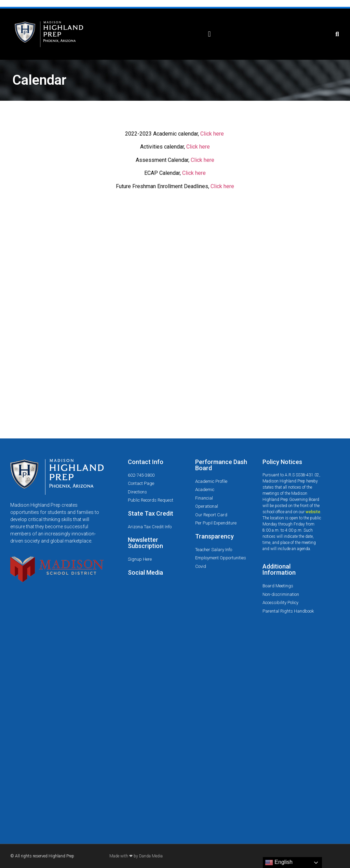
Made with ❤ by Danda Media (136, 856)
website (313, 512)
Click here (212, 134)
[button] (209, 34)
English (279, 863)
